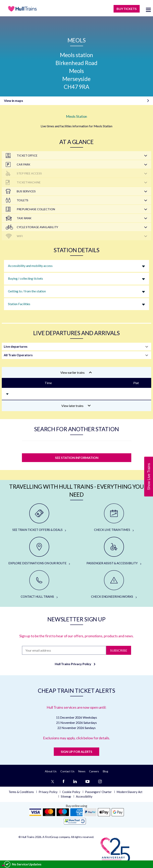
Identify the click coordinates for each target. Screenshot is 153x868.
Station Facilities (19, 304)
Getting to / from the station (27, 291)
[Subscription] (64, 650)
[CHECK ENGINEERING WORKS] (114, 585)
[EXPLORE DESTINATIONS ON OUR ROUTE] (39, 551)
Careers (94, 771)
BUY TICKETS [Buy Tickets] (127, 9)
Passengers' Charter (98, 792)
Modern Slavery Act (129, 792)
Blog (106, 771)
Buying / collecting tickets (25, 278)
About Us (51, 771)
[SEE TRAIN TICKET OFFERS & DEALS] (39, 518)
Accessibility (84, 796)
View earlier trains (76, 372)
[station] (77, 446)
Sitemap (66, 796)
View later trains (76, 406)
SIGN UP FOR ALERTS (76, 752)
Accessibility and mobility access (30, 266)
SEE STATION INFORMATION (76, 458)
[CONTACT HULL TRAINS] (39, 585)
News (82, 771)
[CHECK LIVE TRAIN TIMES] (114, 518)
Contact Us (67, 771)
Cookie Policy (71, 792)
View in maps (14, 101)
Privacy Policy (48, 792)
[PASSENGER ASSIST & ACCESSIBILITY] (114, 551)
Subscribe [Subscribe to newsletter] (119, 650)
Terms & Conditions (21, 792)
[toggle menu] (148, 10)
